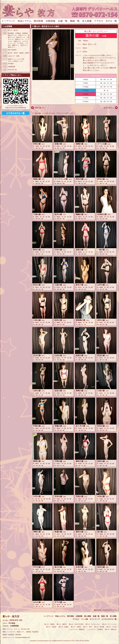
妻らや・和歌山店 (111, 629)
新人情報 (88, 616)
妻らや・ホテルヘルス (93, 624)
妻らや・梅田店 (62, 624)
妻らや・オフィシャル (109, 624)
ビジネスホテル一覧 (109, 619)
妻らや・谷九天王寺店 (76, 624)
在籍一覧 (96, 616)
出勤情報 (79, 616)
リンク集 (84, 619)
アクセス (76, 619)
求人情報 (113, 616)
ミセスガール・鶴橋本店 (77, 629)
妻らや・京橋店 (49, 624)
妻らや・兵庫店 (76, 627)
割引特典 (70, 616)
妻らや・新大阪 (99, 627)
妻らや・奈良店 (51, 627)
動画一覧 (105, 616)
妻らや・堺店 (88, 627)
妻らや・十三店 (112, 627)
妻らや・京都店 (64, 627)
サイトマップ (95, 619)
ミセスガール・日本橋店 (95, 629)
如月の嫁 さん (109, 108)
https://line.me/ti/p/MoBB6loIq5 (16, 108)
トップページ (48, 616)
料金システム (60, 616)
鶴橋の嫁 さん (40, 108)
